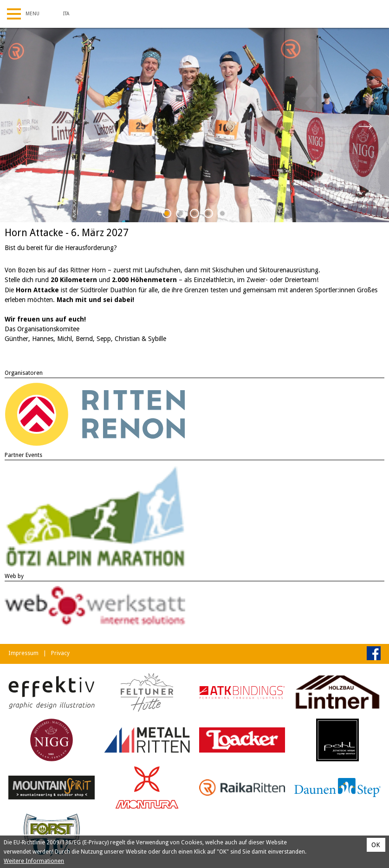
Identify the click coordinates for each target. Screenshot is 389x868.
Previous (23, 125)
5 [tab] (223, 215)
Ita (66, 14)
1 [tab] (167, 215)
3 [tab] (195, 215)
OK (376, 845)
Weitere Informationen (34, 861)
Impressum (23, 653)
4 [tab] (209, 215)
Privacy (60, 653)
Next (366, 125)
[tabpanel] (194, 125)
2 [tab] (181, 215)
